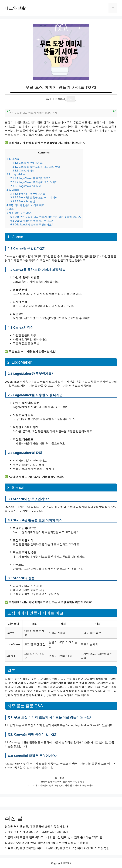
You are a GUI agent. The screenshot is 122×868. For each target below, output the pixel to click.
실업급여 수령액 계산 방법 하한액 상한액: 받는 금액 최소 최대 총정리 (46, 843)
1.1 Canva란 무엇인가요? (27, 163)
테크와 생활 (15, 8)
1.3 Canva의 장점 (22, 171)
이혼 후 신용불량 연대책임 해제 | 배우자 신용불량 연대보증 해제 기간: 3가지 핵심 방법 (57, 848)
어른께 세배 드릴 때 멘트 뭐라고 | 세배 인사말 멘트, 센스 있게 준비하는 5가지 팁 (53, 837)
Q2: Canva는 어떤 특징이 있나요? (32, 221)
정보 (62, 777)
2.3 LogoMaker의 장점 (26, 186)
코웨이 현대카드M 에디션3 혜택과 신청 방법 (63, 781)
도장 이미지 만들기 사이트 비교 (25, 205)
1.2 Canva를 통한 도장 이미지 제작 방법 (35, 167)
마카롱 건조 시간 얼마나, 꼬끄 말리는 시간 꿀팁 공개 (36, 832)
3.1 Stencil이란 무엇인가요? (28, 194)
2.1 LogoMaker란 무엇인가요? (30, 178)
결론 (10, 209)
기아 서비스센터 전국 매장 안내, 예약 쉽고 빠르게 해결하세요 (63, 785)
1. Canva (13, 159)
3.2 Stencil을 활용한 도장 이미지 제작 (34, 197)
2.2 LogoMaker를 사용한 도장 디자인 (34, 182)
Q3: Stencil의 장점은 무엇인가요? (32, 224)
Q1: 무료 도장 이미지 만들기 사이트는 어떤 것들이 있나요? (46, 217)
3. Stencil (13, 190)
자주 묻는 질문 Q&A (19, 213)
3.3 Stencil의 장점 (23, 201)
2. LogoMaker (16, 174)
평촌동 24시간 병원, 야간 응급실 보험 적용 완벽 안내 (36, 826)
